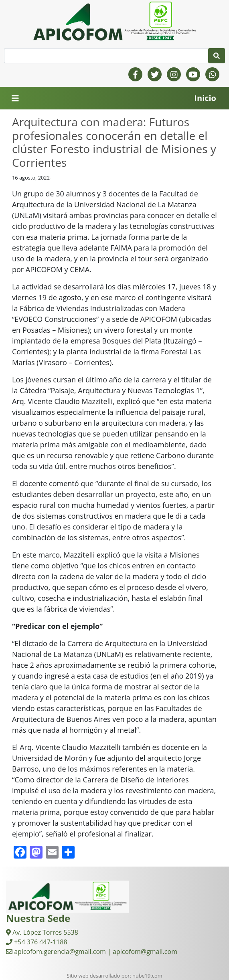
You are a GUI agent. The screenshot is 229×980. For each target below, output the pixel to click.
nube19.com (147, 976)
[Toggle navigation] (15, 98)
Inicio (205, 98)
